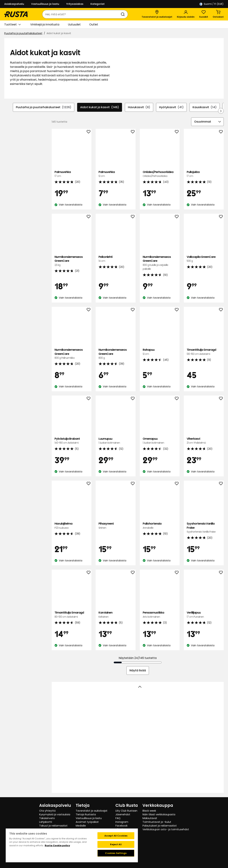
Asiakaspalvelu (14, 4)
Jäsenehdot (123, 814)
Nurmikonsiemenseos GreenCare (72, 261)
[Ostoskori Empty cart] (218, 14)
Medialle (81, 826)
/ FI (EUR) (212, 4)
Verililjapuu (204, 615)
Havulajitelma (72, 526)
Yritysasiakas (75, 4)
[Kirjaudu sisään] (186, 14)
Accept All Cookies (116, 836)
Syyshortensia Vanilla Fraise (204, 528)
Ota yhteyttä (47, 811)
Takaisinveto (47, 818)
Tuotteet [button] (12, 25)
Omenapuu (160, 441)
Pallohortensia (160, 526)
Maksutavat (150, 818)
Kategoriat (98, 4)
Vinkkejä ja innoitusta (45, 24)
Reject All (116, 844)
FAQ (118, 818)
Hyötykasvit (171, 107)
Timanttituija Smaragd (204, 352)
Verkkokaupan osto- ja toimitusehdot (166, 829)
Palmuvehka (72, 174)
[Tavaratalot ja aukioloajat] (157, 14)
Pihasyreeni (116, 526)
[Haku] (123, 14)
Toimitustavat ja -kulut (157, 822)
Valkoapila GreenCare (204, 259)
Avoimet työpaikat (87, 822)
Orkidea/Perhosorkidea (160, 174)
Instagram (122, 822)
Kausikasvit (205, 107)
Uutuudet (74, 24)
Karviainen (116, 615)
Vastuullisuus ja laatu (45, 4)
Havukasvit (139, 107)
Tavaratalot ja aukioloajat (92, 811)
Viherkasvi (204, 441)
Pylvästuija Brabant (72, 441)
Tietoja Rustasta (86, 814)
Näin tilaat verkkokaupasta (159, 814)
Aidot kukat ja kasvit (100, 107)
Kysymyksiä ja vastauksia (55, 814)
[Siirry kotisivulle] (16, 14)
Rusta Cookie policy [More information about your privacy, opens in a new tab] (57, 845)
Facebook (121, 826)
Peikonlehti (116, 259)
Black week (149, 811)
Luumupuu (116, 441)
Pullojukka (204, 174)
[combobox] (81, 14)
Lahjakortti (46, 822)
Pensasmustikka (160, 615)
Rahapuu (160, 352)
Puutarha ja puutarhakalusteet (23, 33)
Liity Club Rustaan (126, 811)
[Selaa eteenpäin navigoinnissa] (221, 111)
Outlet (94, 24)
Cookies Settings (116, 853)
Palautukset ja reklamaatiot (160, 826)
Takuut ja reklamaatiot (53, 826)
